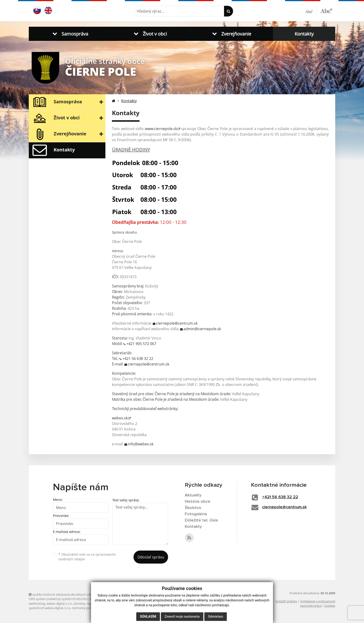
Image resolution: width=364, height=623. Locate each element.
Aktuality (193, 495)
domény (80, 603)
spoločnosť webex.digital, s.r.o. (50, 608)
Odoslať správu (151, 557)
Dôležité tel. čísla (201, 520)
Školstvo (193, 508)
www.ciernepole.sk (161, 129)
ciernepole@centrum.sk (177, 323)
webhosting (37, 603)
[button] (69, 34)
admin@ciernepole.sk (202, 329)
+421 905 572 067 (141, 344)
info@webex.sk (141, 444)
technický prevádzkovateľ (90, 608)
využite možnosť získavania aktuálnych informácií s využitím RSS (75, 594)
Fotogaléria (196, 514)
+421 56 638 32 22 (138, 359)
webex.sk (120, 418)
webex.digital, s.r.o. (59, 603)
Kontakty (304, 34)
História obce (198, 502)
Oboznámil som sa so (87, 557)
